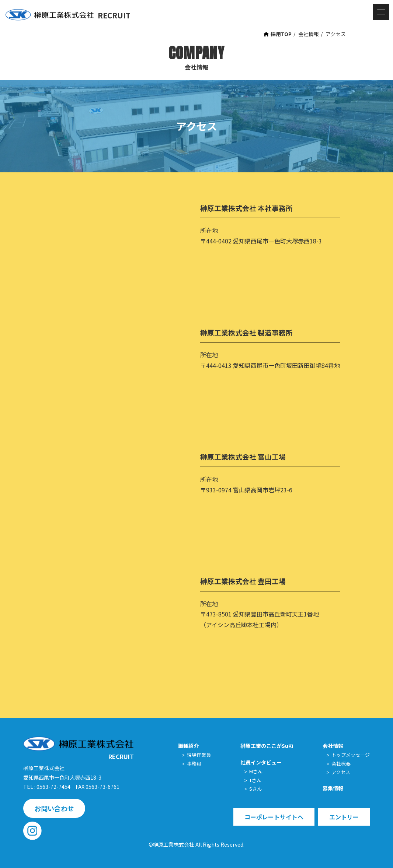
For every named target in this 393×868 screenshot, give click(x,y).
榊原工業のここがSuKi (267, 746)
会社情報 (309, 34)
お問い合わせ (54, 808)
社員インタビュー (261, 762)
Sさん (255, 789)
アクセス (336, 34)
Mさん (256, 771)
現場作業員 (199, 755)
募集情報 (333, 788)
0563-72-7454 (53, 787)
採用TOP (281, 34)
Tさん (255, 780)
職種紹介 (188, 746)
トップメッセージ (351, 755)
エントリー (344, 817)
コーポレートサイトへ (274, 817)
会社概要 (341, 764)
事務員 (194, 764)
